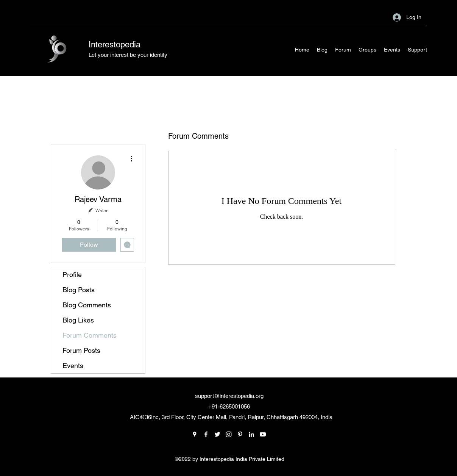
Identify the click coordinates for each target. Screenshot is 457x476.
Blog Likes (78, 320)
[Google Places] (195, 434)
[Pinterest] (240, 434)
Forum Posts (81, 350)
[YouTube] (263, 434)
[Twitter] (217, 434)
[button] (417, 50)
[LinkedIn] (251, 434)
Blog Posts (79, 290)
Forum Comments (90, 335)
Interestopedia (115, 45)
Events (73, 366)
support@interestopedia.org (229, 396)
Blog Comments (87, 305)
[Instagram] (229, 434)
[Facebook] (206, 434)
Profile (72, 275)
